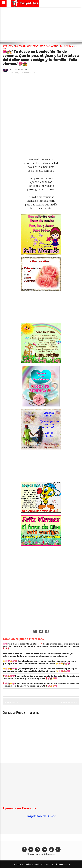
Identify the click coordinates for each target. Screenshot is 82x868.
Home (5, 45)
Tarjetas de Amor (66, 47)
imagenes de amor (11, 47)
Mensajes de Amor (29, 47)
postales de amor (47, 47)
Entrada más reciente (69, 703)
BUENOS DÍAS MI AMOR (38, 45)
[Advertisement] (41, 24)
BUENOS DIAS (21, 45)
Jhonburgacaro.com (60, 864)
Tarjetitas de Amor (41, 816)
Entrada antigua (11, 703)
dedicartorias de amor (60, 45)
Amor (11, 45)
